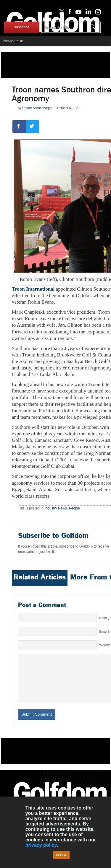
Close (62, 855)
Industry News (56, 508)
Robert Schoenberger (37, 108)
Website (105, 645)
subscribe (22, 27)
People (74, 508)
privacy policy (41, 845)
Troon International (33, 289)
